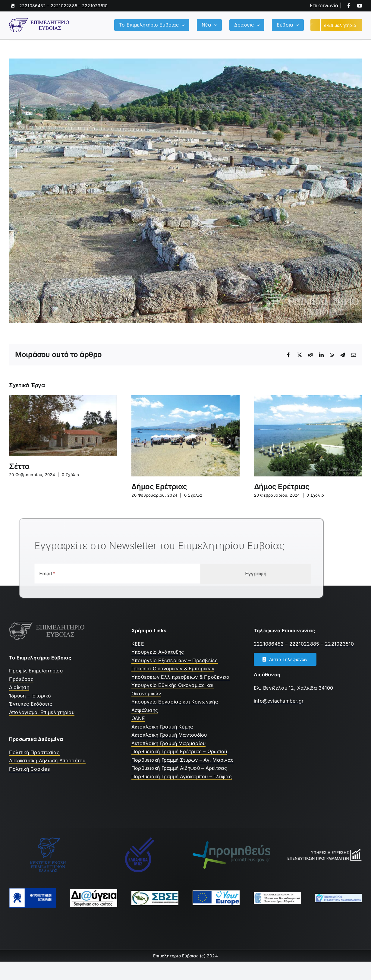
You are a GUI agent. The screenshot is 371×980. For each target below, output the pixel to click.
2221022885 (64, 6)
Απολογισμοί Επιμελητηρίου (42, 712)
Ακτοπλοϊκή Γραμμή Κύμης (162, 727)
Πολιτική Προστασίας (34, 752)
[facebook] (349, 6)
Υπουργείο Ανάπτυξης (158, 652)
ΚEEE (138, 644)
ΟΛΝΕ (138, 718)
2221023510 (95, 6)
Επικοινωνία (324, 5)
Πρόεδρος (21, 679)
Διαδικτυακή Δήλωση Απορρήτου (47, 760)
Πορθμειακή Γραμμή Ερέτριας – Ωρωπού (179, 751)
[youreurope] (216, 893)
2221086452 (33, 6)
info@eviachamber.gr (279, 701)
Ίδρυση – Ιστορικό (30, 696)
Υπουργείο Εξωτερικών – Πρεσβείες (175, 660)
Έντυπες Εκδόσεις (31, 704)
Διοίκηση (19, 687)
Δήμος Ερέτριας (159, 487)
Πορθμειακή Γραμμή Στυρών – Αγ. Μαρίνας (182, 760)
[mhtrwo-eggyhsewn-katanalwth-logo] (33, 890)
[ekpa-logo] (277, 895)
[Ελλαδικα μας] (140, 839)
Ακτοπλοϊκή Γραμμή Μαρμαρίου (168, 743)
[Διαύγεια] (94, 892)
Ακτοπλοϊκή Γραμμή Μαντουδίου (169, 735)
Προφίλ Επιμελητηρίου (36, 671)
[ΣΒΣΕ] (155, 893)
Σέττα (19, 466)
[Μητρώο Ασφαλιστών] (338, 896)
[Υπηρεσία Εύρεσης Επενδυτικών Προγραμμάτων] (323, 850)
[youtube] (360, 6)
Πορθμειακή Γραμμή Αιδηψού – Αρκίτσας (179, 768)
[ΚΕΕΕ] (48, 839)
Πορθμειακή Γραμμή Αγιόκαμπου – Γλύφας (182, 776)
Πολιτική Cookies (29, 769)
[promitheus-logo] (231, 844)
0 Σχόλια (71, 475)
